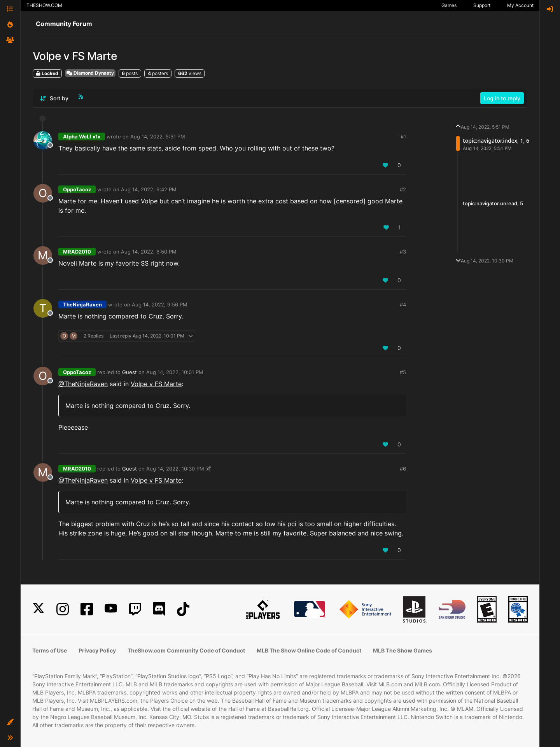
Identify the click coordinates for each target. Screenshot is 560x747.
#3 (403, 252)
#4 (403, 304)
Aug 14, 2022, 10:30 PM (175, 469)
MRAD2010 (77, 252)
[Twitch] (135, 609)
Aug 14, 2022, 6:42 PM (149, 189)
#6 (403, 469)
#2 (403, 189)
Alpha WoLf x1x (82, 136)
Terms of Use (50, 650)
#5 (403, 372)
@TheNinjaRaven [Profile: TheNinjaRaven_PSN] (83, 384)
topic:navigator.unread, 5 (493, 203)
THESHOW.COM (44, 5)
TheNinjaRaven (82, 304)
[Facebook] (87, 609)
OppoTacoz (77, 189)
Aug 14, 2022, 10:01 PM (175, 372)
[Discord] (159, 609)
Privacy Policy (97, 650)
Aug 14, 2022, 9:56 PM (160, 304)
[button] (10, 722)
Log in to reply (502, 98)
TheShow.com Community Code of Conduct (186, 650)
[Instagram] (63, 609)
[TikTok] (183, 609)
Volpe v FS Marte (156, 384)
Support (482, 5)
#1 (403, 136)
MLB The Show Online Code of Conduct (309, 650)
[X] (38, 609)
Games (449, 5)
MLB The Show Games (402, 650)
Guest (129, 372)
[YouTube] (111, 609)
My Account (520, 5)
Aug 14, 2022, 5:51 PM (158, 136)
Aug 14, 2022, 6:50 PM (149, 252)
